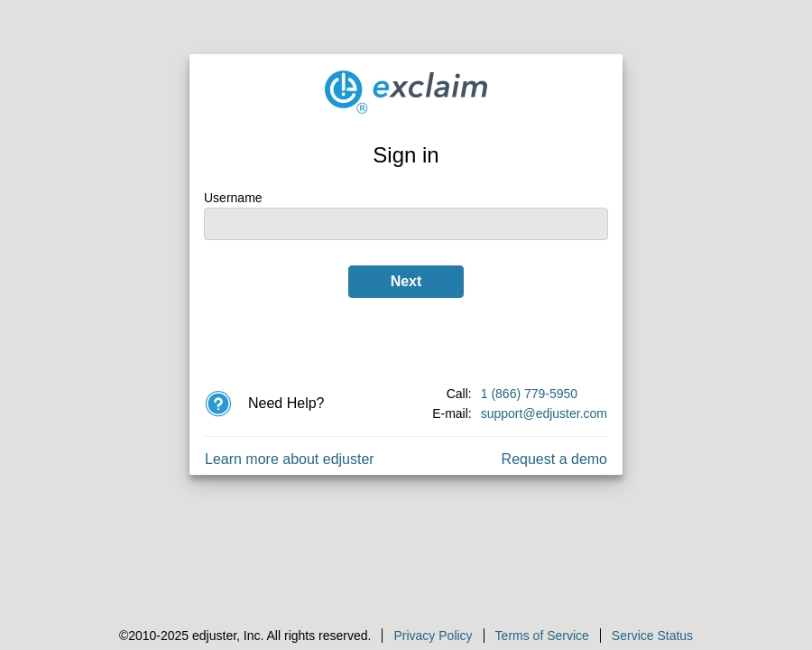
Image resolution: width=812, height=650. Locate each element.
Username (233, 198)
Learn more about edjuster (290, 459)
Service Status (652, 636)
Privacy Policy (433, 636)
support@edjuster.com (544, 413)
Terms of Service (542, 636)
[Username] (406, 224)
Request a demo (554, 459)
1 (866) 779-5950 (529, 394)
